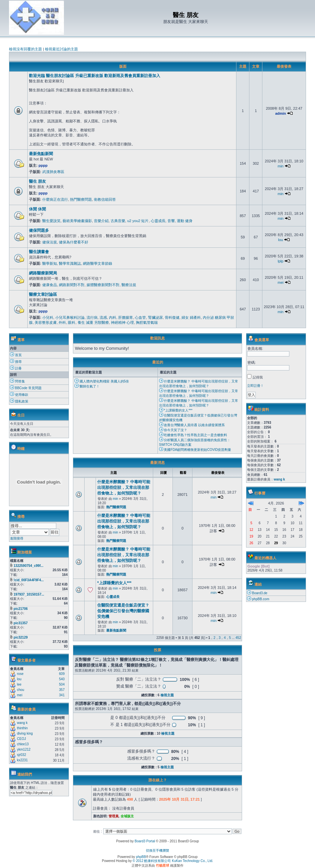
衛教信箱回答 (105, 199)
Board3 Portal (145, 841)
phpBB (141, 857)
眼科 (72, 322)
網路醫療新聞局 (43, 273)
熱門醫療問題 (81, 199)
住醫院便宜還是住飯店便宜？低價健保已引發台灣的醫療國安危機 (123, 611)
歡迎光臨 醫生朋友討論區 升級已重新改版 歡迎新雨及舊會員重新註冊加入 (95, 76)
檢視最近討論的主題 (61, 49)
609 (62, 674)
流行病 (92, 317)
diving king (25, 733)
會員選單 (262, 340)
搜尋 (16, 362)
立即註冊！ (255, 386)
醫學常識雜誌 (70, 263)
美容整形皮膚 (46, 322)
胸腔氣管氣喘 (147, 322)
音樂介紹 (101, 221)
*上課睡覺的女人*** (176, 410)
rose (20, 674)
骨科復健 (172, 317)
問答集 (17, 381)
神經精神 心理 (122, 322)
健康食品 (50, 285)
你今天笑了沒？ (173, 430)
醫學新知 (50, 263)
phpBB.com (261, 599)
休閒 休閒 (37, 209)
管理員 (114, 816)
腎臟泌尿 (156, 317)
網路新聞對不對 (72, 285)
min (281, 166)
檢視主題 (167, 695)
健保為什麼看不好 (74, 242)
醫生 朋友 (37, 181)
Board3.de (260, 593)
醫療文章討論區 (43, 294)
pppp (43, 165)
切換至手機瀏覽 (157, 850)
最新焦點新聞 (41, 154)
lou (281, 240)
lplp (281, 261)
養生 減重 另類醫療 (93, 322)
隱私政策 (19, 401)
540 (62, 679)
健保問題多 (39, 230)
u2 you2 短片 (138, 221)
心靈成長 (158, 221)
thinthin (22, 728)
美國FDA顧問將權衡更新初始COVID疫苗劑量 (195, 450)
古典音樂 (118, 221)
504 (62, 684)
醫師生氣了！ (87, 386)
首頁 (16, 355)
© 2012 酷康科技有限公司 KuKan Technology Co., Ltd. (173, 861)
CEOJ (21, 739)
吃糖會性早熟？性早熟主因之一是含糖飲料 (193, 435)
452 (238, 638)
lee (19, 684)
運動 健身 (185, 221)
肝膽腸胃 (126, 317)
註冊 (16, 368)
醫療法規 (129, 285)
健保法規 (50, 242)
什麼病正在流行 (55, 199)
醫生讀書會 (39, 252)
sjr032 (21, 755)
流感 (103, 317)
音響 (171, 221)
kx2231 (22, 760)
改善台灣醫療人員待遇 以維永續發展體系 (192, 425)
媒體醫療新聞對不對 (103, 285)
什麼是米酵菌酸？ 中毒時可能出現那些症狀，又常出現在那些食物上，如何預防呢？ (124, 488)
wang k (22, 723)
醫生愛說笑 (51, 221)
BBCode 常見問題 (26, 388)
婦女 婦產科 (191, 317)
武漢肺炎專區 (53, 172)
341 (62, 695)
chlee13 (23, 744)
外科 (62, 322)
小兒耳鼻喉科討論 (70, 317)
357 (62, 690)
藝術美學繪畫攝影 (77, 221)
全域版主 (127, 816)
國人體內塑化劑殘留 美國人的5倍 (102, 381)
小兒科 (48, 317)
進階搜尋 (17, 538)
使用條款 (19, 395)
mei (281, 282)
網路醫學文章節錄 (98, 263)
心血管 (140, 317)
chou (21, 690)
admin (280, 113)
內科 (113, 317)
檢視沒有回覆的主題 (25, 49)
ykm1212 (24, 749)
